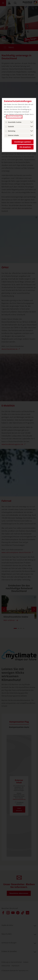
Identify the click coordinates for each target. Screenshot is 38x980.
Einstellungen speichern (23, 142)
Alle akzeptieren (25, 147)
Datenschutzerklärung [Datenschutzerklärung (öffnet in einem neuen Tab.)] (14, 117)
